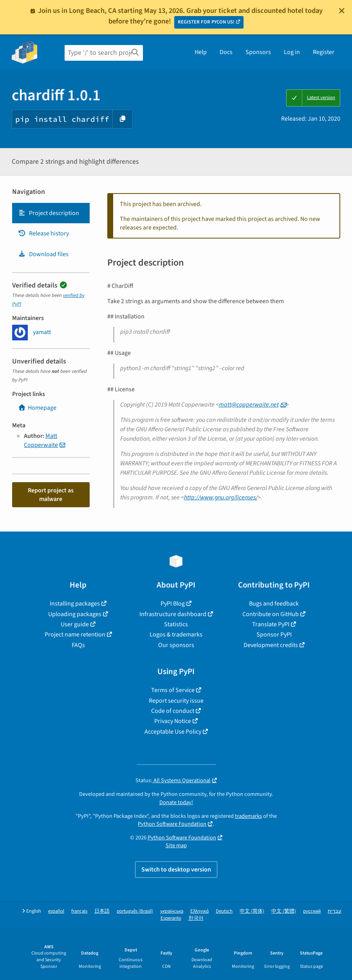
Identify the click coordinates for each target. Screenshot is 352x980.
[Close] (342, 11)
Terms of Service (173, 690)
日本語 (102, 911)
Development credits (271, 645)
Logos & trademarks (176, 635)
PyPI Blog (173, 604)
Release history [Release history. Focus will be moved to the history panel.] (43, 233)
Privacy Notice (173, 721)
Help (201, 52)
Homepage (37, 408)
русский (312, 911)
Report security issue (176, 701)
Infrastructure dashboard (173, 614)
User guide (75, 624)
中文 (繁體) (284, 911)
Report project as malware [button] (51, 495)
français (79, 911)
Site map (176, 845)
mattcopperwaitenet (249, 405)
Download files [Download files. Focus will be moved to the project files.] (43, 254)
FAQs (78, 645)
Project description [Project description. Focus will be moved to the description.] (49, 213)
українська (172, 911)
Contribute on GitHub (271, 614)
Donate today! (176, 802)
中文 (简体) (252, 911)
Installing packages (75, 604)
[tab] (51, 213)
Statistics (176, 624)
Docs (226, 52)
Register (324, 52)
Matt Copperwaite (41, 440)
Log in (292, 52)
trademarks (248, 816)
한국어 (196, 918)
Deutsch (224, 911)
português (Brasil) (135, 911)
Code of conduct (173, 711)
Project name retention (75, 635)
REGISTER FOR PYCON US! (206, 22)
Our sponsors (176, 645)
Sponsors (258, 52)
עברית (335, 911)
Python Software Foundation (172, 824)
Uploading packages (75, 614)
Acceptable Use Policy (173, 732)
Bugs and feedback (274, 604)
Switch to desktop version (176, 870)
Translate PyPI (271, 624)
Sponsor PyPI (274, 635)
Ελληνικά (199, 911)
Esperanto (171, 918)
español (56, 911)
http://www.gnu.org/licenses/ (221, 497)
